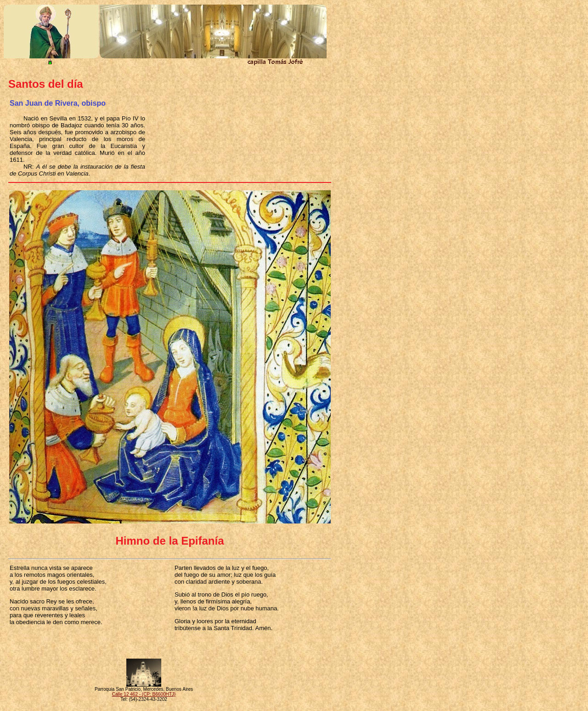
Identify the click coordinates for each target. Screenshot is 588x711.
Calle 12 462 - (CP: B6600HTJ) (144, 694)
